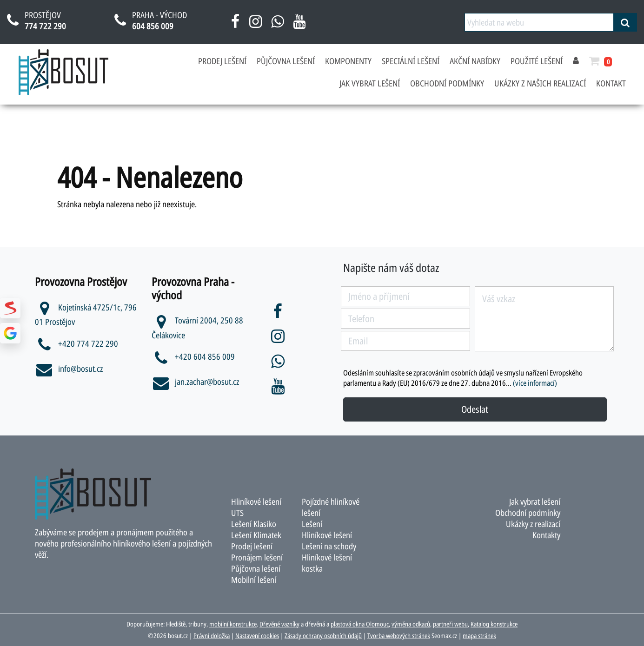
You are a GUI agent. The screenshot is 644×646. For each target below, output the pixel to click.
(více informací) (535, 383)
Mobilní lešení (254, 580)
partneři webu (450, 624)
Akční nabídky (475, 61)
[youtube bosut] (299, 25)
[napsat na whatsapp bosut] (277, 25)
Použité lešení (537, 61)
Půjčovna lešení (286, 61)
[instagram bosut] (256, 25)
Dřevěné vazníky (279, 624)
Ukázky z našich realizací (540, 83)
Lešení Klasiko (254, 524)
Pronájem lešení (257, 557)
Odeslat (475, 409)
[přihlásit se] (576, 61)
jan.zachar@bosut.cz (195, 382)
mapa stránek (479, 636)
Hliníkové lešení (327, 535)
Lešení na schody (329, 546)
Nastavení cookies (257, 636)
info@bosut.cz (69, 369)
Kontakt (611, 83)
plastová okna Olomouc (360, 624)
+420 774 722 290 (76, 343)
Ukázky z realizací (533, 524)
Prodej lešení (222, 61)
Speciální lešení (411, 61)
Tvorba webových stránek (399, 636)
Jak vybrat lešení (370, 83)
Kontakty (546, 535)
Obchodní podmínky (447, 83)
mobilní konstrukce (233, 624)
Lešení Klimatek (256, 535)
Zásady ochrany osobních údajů (323, 636)
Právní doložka (212, 636)
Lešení (312, 524)
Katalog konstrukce (494, 624)
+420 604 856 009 (193, 356)
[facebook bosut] (236, 25)
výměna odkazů (411, 624)
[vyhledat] (625, 22)
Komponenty (348, 61)
